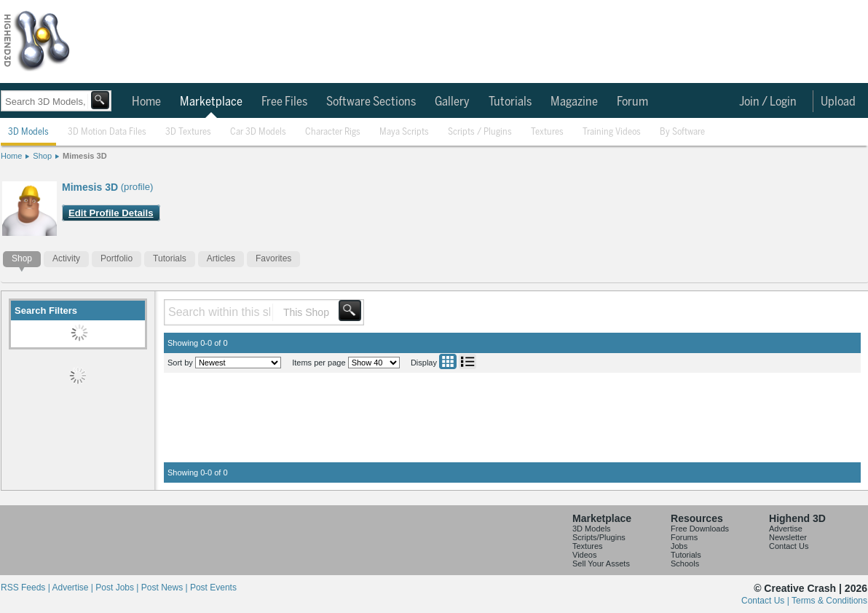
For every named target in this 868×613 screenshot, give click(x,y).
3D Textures (188, 132)
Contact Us (789, 546)
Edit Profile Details (111, 213)
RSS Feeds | (26, 588)
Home (146, 102)
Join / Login (768, 102)
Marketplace (211, 102)
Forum (632, 102)
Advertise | (74, 588)
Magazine (574, 102)
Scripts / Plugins (480, 132)
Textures (547, 132)
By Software (682, 132)
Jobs (679, 546)
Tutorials (510, 102)
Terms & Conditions (829, 601)
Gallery (452, 102)
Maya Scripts (404, 132)
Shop (42, 156)
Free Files (284, 102)
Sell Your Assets (601, 563)
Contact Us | (766, 601)
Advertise (786, 529)
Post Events (213, 588)
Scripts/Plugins (599, 537)
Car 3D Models (258, 132)
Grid (448, 361)
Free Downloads (700, 529)
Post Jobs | (118, 588)
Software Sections (371, 102)
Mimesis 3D (85, 156)
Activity (66, 258)
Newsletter (788, 537)
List (467, 361)
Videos (584, 555)
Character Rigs (333, 132)
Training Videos (612, 132)
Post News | (166, 588)
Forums (684, 537)
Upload (838, 102)
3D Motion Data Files (107, 132)
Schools (685, 563)
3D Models (28, 132)
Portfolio (117, 258)
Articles (221, 258)
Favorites (273, 258)
